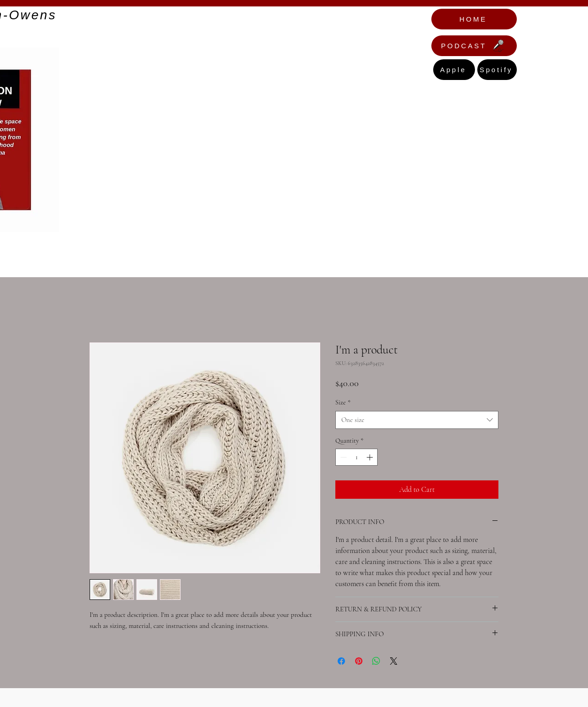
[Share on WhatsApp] (376, 661)
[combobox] (417, 420)
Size (343, 402)
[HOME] (474, 19)
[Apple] (454, 70)
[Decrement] (342, 457)
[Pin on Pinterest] (359, 661)
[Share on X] (394, 661)
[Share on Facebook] (341, 661)
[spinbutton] (356, 457)
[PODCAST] (474, 46)
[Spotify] (497, 70)
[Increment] (370, 457)
